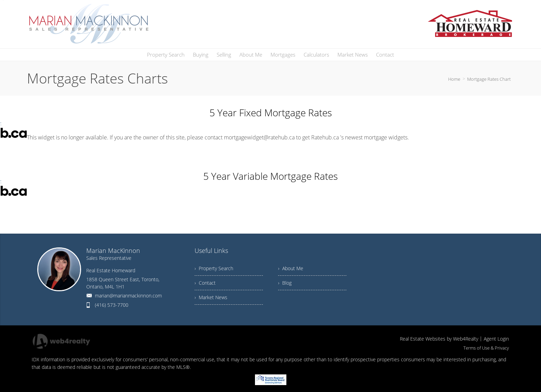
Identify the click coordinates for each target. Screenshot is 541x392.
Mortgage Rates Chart (489, 79)
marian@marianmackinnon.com (128, 296)
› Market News (211, 297)
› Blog (285, 283)
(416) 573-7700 (112, 305)
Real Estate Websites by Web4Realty (439, 339)
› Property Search (214, 268)
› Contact (205, 283)
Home (454, 79)
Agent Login (496, 339)
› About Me (291, 268)
